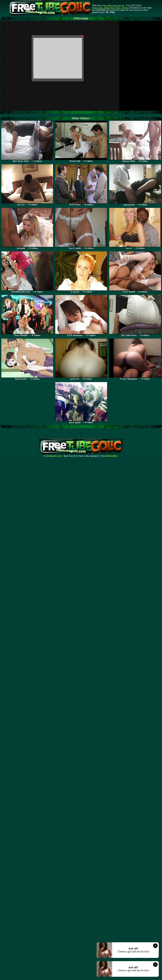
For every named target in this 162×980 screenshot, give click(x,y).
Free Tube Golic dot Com (114, 6)
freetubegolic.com (53, 456)
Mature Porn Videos (112, 8)
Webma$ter (112, 456)
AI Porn (125, 8)
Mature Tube (97, 8)
